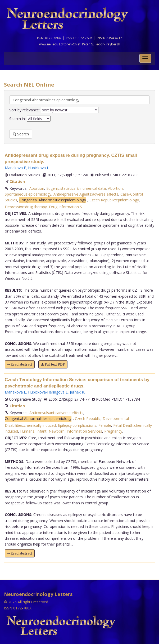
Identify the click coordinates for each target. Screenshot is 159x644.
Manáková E (15, 392)
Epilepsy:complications (77, 425)
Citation (17, 181)
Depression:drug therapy (26, 207)
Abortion (37, 188)
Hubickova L (38, 168)
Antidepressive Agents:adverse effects (86, 194)
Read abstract (20, 364)
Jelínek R (77, 392)
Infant (42, 431)
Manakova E (15, 168)
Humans (27, 431)
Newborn (57, 431)
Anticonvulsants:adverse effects (56, 413)
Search (21, 134)
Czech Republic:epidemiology (114, 200)
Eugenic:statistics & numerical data (76, 188)
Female (105, 425)
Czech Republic (88, 418)
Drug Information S (65, 207)
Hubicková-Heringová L (48, 392)
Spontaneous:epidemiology (28, 194)
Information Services (84, 431)
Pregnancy (113, 431)
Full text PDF (53, 364)
